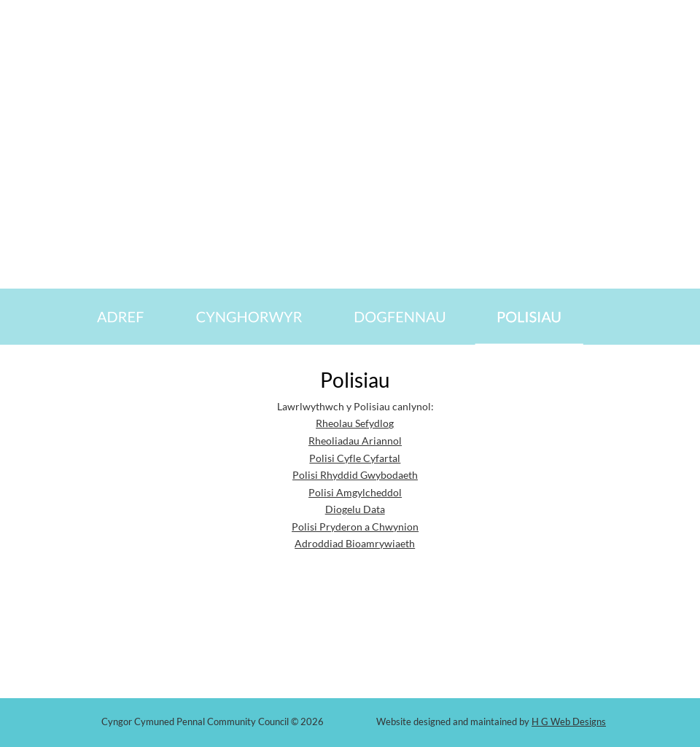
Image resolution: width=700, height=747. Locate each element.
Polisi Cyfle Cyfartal (355, 458)
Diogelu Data (355, 509)
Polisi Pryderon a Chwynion (355, 527)
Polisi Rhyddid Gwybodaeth (355, 475)
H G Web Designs (569, 721)
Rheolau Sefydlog (355, 423)
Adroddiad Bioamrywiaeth (355, 543)
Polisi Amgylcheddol (355, 492)
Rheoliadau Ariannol (355, 441)
